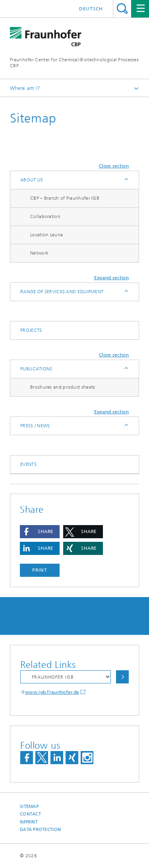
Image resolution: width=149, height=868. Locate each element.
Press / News (35, 426)
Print (40, 570)
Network (39, 253)
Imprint (29, 822)
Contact (30, 814)
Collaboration (45, 216)
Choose (122, 677)
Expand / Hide (126, 180)
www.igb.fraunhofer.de (52, 692)
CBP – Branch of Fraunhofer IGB (65, 198)
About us (32, 180)
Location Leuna (46, 235)
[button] (40, 532)
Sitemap (29, 807)
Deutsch (91, 9)
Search (122, 9)
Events (28, 464)
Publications (36, 369)
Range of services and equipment (62, 292)
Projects (31, 330)
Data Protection (40, 830)
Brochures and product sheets (63, 387)
